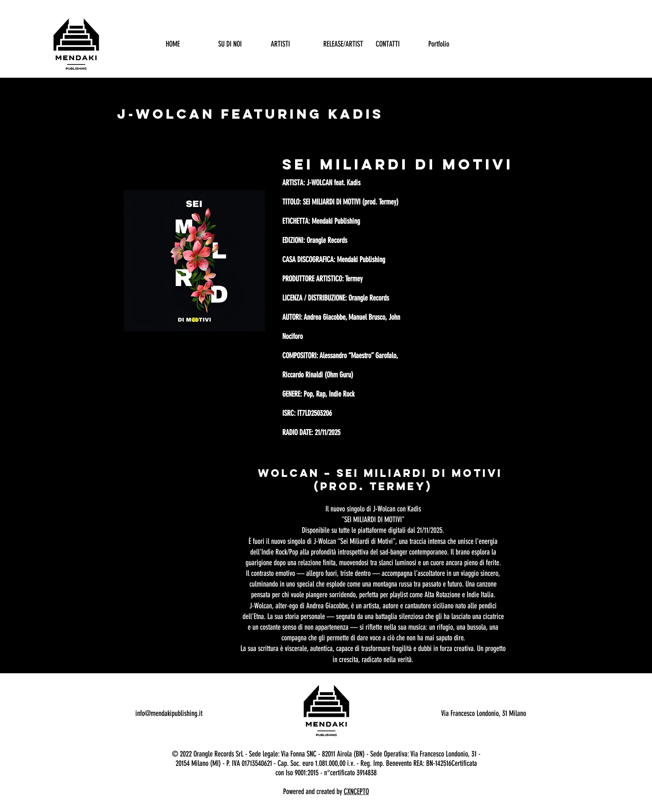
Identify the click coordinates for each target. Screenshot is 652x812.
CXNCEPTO (356, 792)
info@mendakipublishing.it (169, 713)
